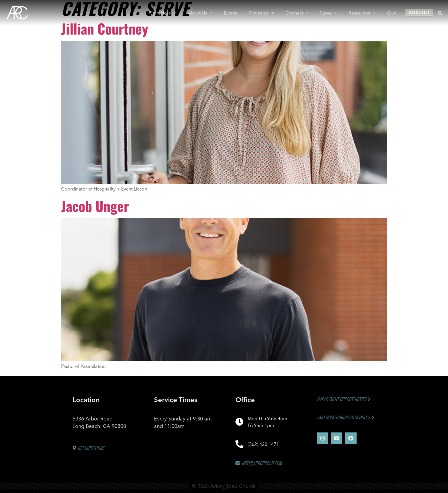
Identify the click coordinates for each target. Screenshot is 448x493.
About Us (200, 11)
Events (230, 11)
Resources (362, 11)
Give (392, 11)
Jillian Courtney (105, 28)
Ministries (261, 11)
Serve (329, 11)
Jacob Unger (95, 206)
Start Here (163, 11)
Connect (297, 11)
